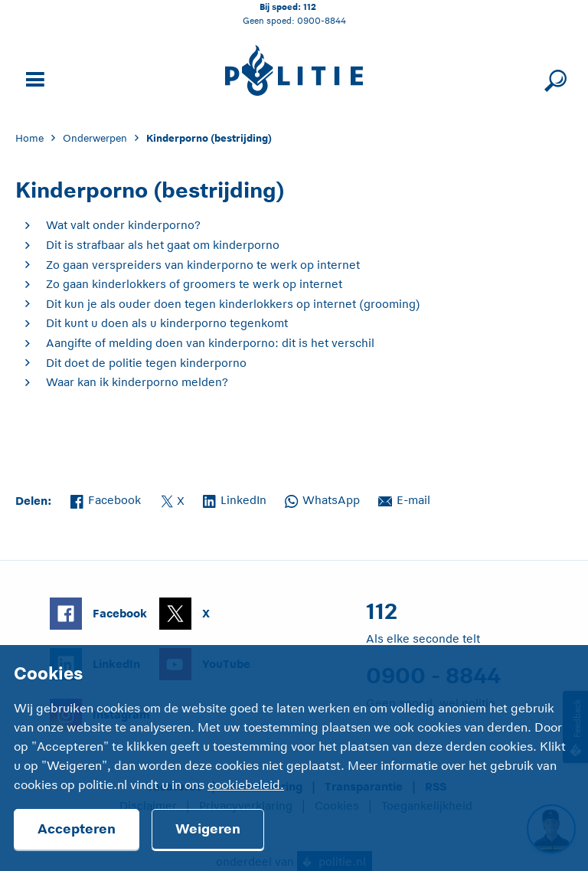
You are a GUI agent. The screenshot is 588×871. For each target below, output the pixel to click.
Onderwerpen (95, 138)
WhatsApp (322, 499)
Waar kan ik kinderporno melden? (137, 382)
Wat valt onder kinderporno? (123, 225)
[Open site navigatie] (33, 78)
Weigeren (208, 829)
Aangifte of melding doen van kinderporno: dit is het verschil (210, 343)
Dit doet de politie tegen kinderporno (146, 363)
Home (29, 138)
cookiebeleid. (246, 785)
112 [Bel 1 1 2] (310, 7)
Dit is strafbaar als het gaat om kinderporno (163, 245)
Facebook (106, 499)
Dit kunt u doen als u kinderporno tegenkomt (167, 323)
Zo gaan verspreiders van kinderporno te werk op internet (203, 265)
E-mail (404, 499)
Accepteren (77, 829)
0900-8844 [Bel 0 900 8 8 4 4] (322, 20)
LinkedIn (235, 499)
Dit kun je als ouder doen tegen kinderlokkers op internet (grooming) (233, 304)
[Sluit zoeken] (553, 78)
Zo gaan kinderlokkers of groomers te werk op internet (194, 284)
